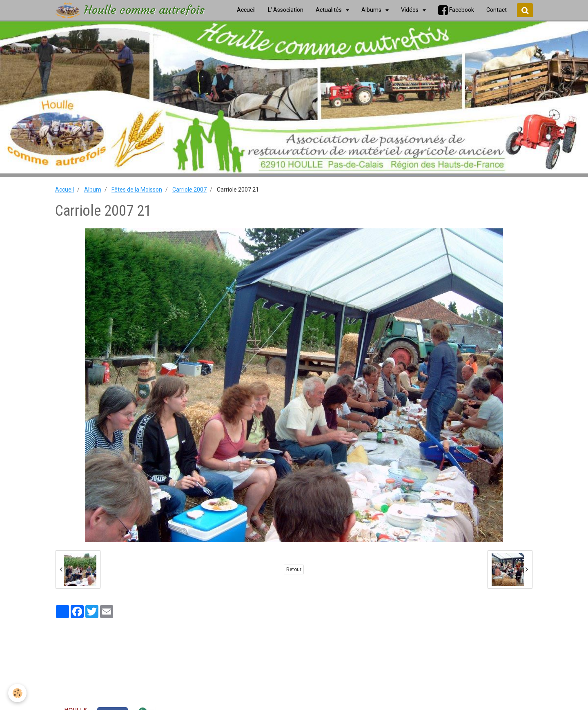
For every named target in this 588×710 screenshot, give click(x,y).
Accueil (65, 190)
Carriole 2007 (189, 190)
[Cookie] (17, 693)
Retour (294, 569)
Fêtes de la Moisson (137, 190)
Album (93, 190)
